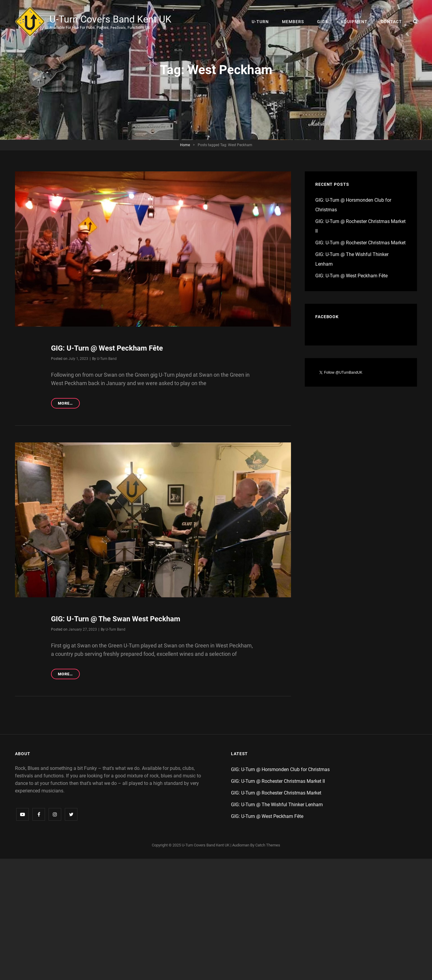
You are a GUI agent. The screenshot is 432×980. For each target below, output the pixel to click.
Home (185, 145)
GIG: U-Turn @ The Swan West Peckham (116, 619)
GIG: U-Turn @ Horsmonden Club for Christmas (280, 769)
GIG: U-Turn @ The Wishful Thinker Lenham (277, 805)
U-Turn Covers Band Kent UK (110, 19)
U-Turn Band (107, 359)
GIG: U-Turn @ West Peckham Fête (107, 348)
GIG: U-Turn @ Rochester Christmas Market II (278, 781)
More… (69, 404)
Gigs (322, 22)
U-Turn (260, 22)
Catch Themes (268, 845)
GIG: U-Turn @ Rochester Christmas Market (360, 243)
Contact (391, 22)
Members (293, 22)
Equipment (354, 22)
